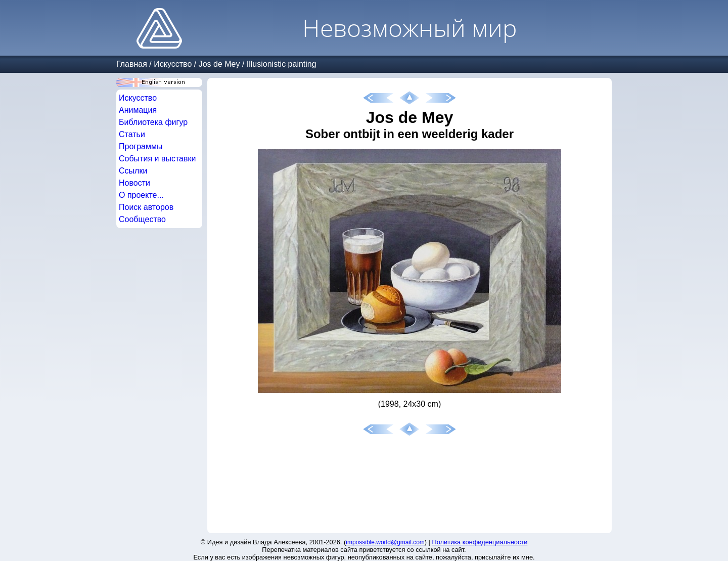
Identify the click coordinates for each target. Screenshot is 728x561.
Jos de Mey (219, 64)
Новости (134, 183)
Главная (132, 64)
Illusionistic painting (282, 64)
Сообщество (142, 219)
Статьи (132, 134)
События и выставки (157, 159)
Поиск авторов (146, 207)
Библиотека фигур (153, 122)
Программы (141, 146)
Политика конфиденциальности (480, 542)
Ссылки (133, 171)
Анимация (138, 110)
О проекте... (141, 195)
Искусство (173, 64)
